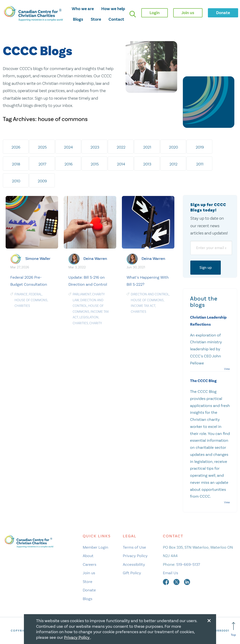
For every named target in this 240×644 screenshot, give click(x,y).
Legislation (89, 317)
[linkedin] (187, 582)
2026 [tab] (16, 147)
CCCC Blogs (37, 51)
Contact (116, 19)
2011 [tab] (200, 164)
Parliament (82, 294)
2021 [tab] (147, 147)
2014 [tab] (121, 164)
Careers (90, 564)
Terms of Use (134, 547)
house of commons (31, 300)
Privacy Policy (135, 556)
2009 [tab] (42, 181)
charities (22, 306)
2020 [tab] (173, 147)
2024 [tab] (68, 147)
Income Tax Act (143, 306)
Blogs (78, 19)
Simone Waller (38, 259)
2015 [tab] (95, 164)
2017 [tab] (42, 164)
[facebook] (166, 582)
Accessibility (134, 564)
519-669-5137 (188, 564)
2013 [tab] (147, 164)
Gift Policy (132, 573)
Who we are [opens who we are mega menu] (83, 9)
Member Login (96, 547)
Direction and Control (150, 294)
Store (96, 19)
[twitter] (177, 582)
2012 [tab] (173, 164)
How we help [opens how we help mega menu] (113, 9)
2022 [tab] (121, 147)
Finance (21, 294)
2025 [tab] (42, 147)
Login (155, 13)
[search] (133, 14)
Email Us (171, 573)
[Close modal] (209, 620)
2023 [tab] (95, 147)
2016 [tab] (69, 164)
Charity (96, 323)
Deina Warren (95, 259)
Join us (89, 573)
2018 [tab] (16, 164)
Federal (35, 294)
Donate (89, 590)
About (88, 556)
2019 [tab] (200, 147)
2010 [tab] (16, 181)
